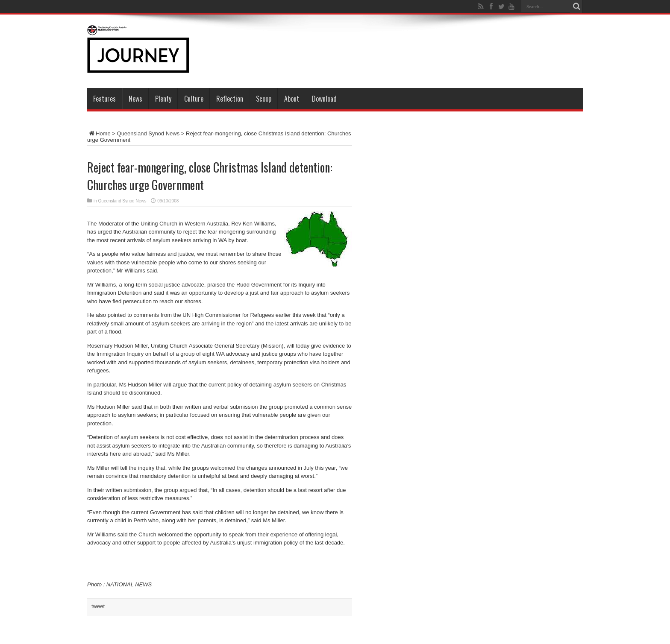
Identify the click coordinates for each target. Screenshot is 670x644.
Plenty (163, 99)
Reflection (230, 99)
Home (99, 133)
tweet (98, 606)
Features (104, 99)
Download (324, 99)
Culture (194, 99)
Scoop (264, 99)
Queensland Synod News (148, 133)
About (292, 99)
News (135, 99)
